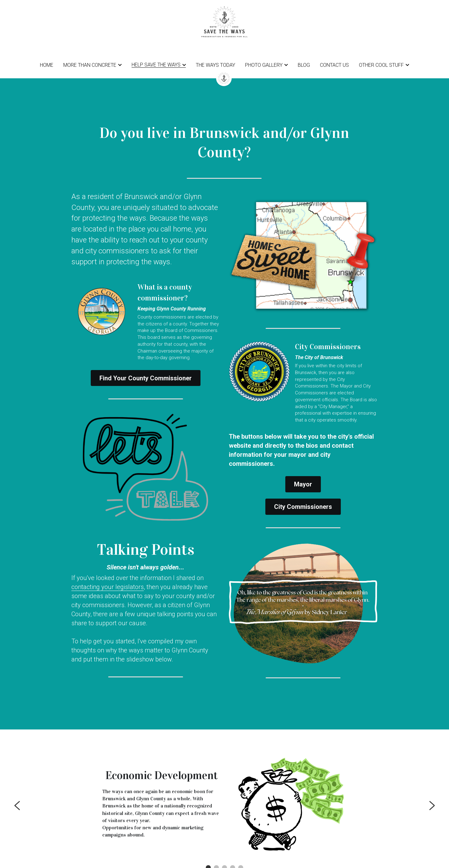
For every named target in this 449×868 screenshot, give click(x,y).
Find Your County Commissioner (146, 379)
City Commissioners (303, 501)
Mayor (303, 479)
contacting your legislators (108, 588)
